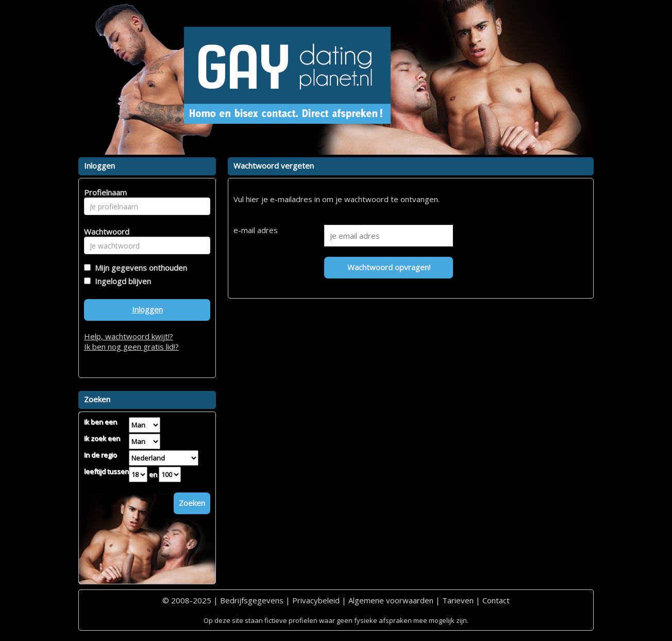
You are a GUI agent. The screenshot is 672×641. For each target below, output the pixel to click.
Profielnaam (104, 192)
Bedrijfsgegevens (252, 600)
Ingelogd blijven (121, 281)
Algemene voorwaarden (391, 600)
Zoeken (192, 503)
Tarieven (458, 600)
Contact (496, 600)
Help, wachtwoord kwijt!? (129, 336)
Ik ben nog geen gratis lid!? (131, 347)
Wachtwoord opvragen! (389, 267)
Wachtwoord (104, 232)
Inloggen (147, 309)
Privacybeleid (316, 600)
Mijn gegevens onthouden (139, 268)
